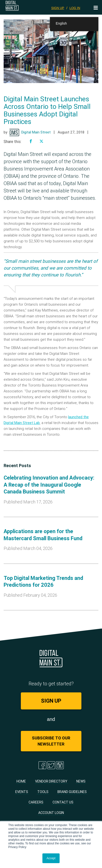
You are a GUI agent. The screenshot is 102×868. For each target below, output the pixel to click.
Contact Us (63, 802)
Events (22, 792)
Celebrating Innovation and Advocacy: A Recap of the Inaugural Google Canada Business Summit (49, 485)
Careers (36, 802)
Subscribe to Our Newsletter (51, 741)
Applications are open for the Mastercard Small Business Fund (43, 535)
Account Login (51, 813)
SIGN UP (58, 8)
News (81, 781)
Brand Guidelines (72, 792)
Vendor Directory (51, 781)
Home (21, 781)
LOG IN (75, 8)
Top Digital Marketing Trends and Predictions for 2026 (43, 582)
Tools (43, 792)
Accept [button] (51, 858)
